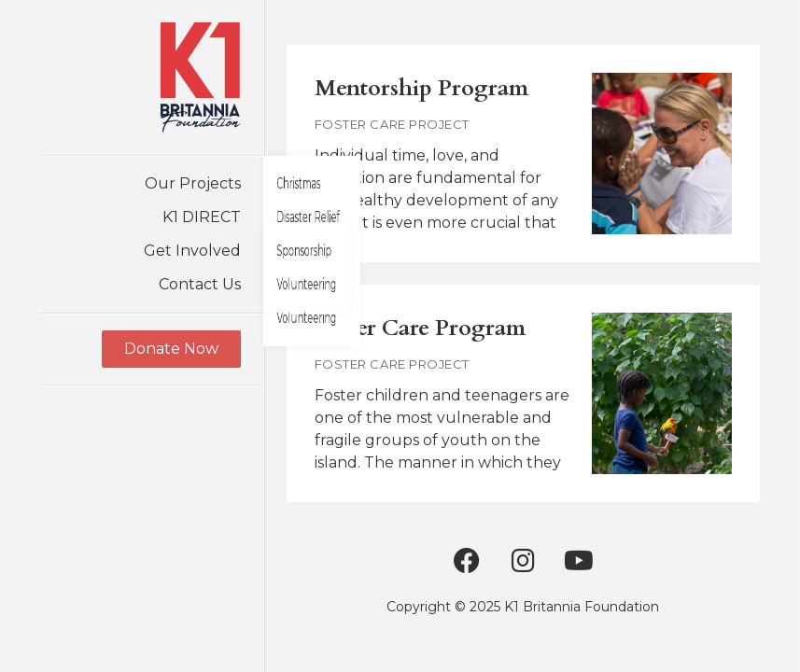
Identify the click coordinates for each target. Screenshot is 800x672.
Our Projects (193, 183)
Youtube (579, 561)
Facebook (467, 561)
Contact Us (200, 284)
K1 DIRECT (202, 217)
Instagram (523, 561)
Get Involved (192, 251)
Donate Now (171, 349)
